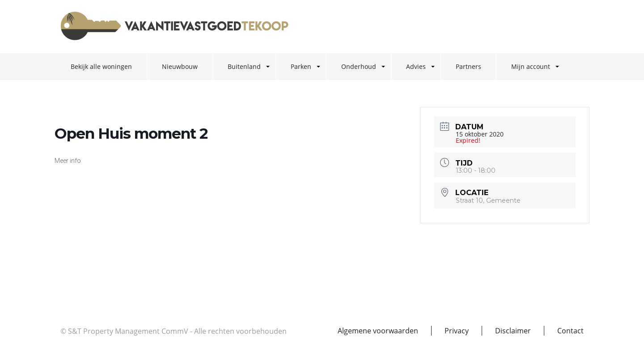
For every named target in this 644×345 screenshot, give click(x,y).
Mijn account (531, 66)
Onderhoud (359, 66)
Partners (468, 66)
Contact (570, 331)
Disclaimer (513, 331)
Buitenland (244, 66)
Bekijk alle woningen (101, 66)
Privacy (457, 331)
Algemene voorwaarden (378, 331)
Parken (301, 66)
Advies (416, 66)
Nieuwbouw (180, 66)
